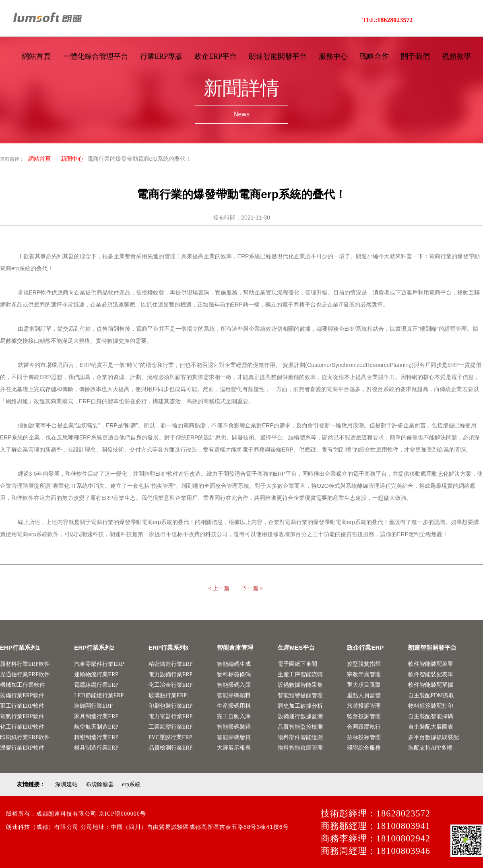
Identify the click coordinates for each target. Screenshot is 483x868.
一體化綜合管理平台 (95, 56)
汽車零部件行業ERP (99, 664)
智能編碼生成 (234, 664)
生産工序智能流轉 (300, 674)
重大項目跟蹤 (364, 685)
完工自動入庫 (234, 716)
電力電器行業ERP (171, 716)
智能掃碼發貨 (234, 737)
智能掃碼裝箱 (234, 727)
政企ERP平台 (216, 56)
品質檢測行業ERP (171, 748)
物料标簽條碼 (234, 674)
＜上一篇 (218, 588)
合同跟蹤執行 (364, 727)
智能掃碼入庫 (234, 685)
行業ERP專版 (161, 56)
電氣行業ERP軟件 (22, 716)
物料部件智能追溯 (300, 737)
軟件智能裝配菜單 (431, 664)
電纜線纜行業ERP (96, 685)
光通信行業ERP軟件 (25, 674)
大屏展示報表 (234, 748)
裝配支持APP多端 (430, 748)
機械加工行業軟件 (23, 685)
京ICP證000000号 (122, 814)
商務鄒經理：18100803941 (376, 826)
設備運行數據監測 (300, 716)
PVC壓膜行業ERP (170, 737)
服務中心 (333, 56)
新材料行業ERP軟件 (25, 664)
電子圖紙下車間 (297, 664)
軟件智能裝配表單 (431, 674)
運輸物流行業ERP (96, 674)
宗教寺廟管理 (364, 674)
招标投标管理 (364, 737)
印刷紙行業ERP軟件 (25, 737)
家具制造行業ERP (96, 716)
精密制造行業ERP (96, 737)
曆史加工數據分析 (300, 706)
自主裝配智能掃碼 (431, 716)
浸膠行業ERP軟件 (22, 748)
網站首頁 (36, 56)
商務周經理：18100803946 (376, 851)
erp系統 (131, 784)
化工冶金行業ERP (171, 685)
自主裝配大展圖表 (431, 727)
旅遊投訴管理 (364, 706)
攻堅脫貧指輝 (364, 664)
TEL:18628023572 (387, 20)
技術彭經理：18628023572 (376, 813)
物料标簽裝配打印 (431, 706)
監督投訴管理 (364, 716)
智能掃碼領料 (234, 695)
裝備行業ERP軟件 (22, 695)
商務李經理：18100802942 (376, 838)
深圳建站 (66, 784)
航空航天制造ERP (96, 727)
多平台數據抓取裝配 (433, 737)
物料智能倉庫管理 (300, 748)
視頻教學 (456, 56)
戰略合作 (374, 56)
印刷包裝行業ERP (171, 706)
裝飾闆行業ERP (93, 706)
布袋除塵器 (100, 784)
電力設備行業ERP (171, 674)
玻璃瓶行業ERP (168, 695)
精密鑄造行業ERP (171, 664)
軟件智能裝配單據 (431, 685)
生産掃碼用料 (234, 706)
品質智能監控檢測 (300, 727)
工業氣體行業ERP (171, 727)
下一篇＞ (253, 588)
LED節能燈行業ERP (99, 695)
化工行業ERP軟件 (22, 727)
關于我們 (415, 56)
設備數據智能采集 (300, 685)
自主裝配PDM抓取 (431, 695)
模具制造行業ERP (96, 748)
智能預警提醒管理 (300, 695)
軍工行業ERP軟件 (22, 706)
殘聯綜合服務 (364, 748)
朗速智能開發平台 (278, 56)
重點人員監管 (364, 695)
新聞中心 (72, 159)
